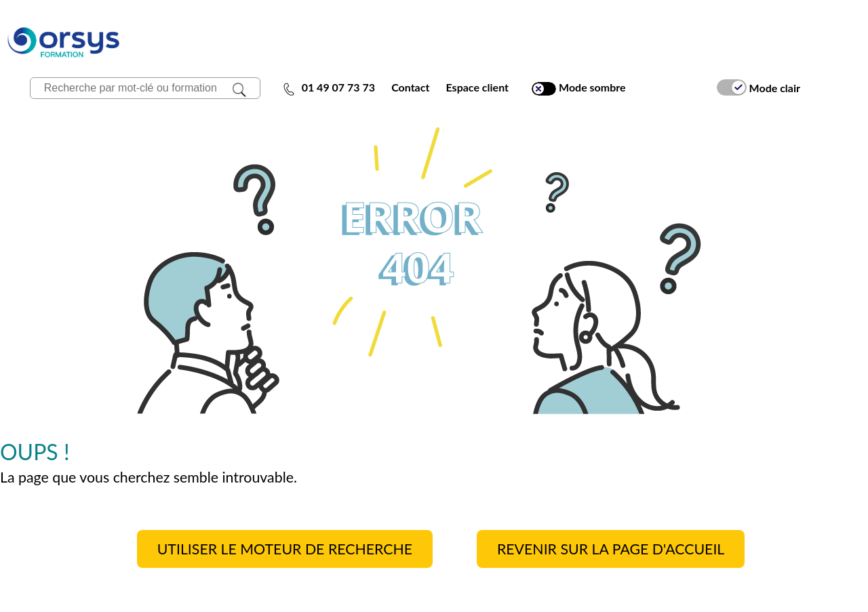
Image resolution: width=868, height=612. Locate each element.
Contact (410, 87)
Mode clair (758, 87)
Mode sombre (578, 88)
